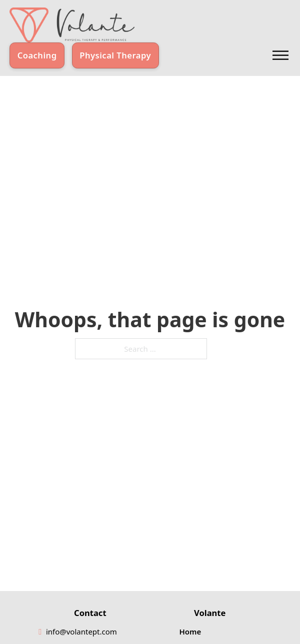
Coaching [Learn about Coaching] (37, 55)
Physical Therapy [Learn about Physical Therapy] (115, 55)
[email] (82, 632)
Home (190, 632)
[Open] (280, 55)
